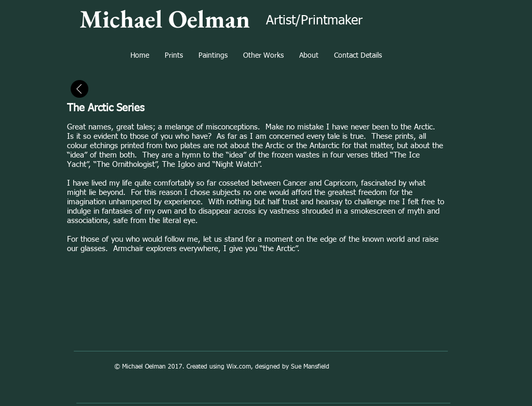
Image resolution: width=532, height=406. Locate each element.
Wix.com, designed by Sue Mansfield (278, 367)
